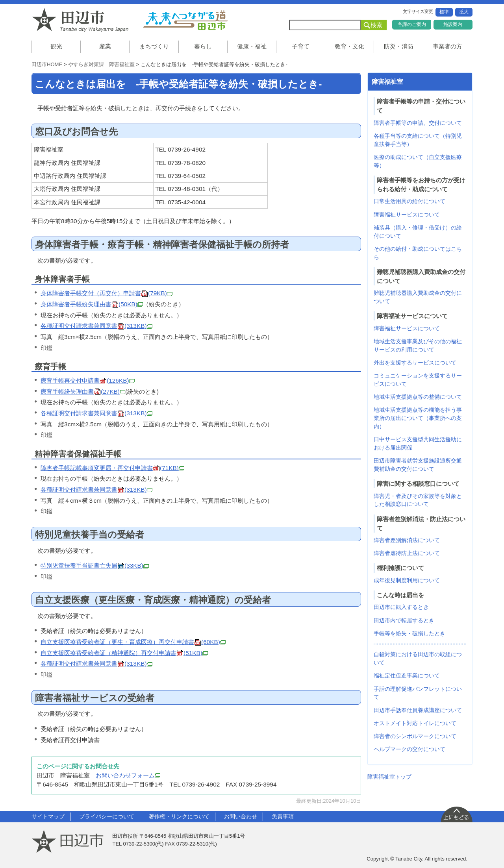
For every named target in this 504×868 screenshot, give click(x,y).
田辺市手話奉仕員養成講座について (418, 710)
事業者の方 (447, 46)
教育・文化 (349, 46)
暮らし (203, 46)
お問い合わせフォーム (128, 775)
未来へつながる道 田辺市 (185, 20)
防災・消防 (399, 46)
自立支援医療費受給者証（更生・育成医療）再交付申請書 (133, 642)
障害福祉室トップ (389, 777)
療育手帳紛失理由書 (83, 391)
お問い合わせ (241, 816)
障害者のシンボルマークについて (415, 736)
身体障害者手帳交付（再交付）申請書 (107, 293)
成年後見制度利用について (407, 580)
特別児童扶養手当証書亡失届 (95, 565)
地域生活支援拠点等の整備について (418, 397)
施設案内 (453, 24)
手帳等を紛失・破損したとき (409, 633)
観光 (56, 46)
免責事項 (283, 816)
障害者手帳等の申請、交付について (418, 123)
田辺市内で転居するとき (404, 620)
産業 (105, 46)
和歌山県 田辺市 (83, 20)
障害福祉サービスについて (407, 215)
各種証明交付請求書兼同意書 (96, 326)
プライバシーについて (107, 816)
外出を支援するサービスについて (415, 363)
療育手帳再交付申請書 (87, 380)
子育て (301, 46)
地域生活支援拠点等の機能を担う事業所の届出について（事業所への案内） (418, 418)
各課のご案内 (412, 24)
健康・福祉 (252, 46)
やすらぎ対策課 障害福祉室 (101, 64)
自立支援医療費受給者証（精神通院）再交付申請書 (124, 653)
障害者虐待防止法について (407, 553)
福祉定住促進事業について (407, 676)
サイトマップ (48, 816)
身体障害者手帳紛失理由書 (92, 304)
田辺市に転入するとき (401, 607)
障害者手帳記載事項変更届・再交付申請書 (112, 468)
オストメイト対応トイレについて (415, 723)
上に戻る (456, 814)
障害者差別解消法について (407, 540)
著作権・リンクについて (179, 816)
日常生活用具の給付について (409, 201)
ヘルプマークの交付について (409, 749)
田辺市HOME (47, 64)
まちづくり (154, 46)
